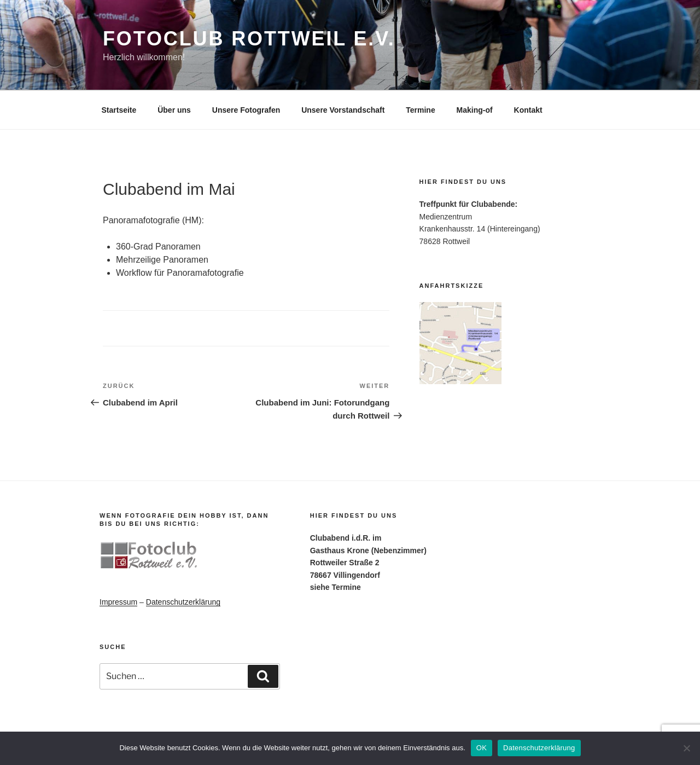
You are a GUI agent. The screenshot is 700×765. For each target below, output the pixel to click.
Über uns (174, 110)
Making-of (475, 110)
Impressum (118, 602)
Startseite (119, 110)
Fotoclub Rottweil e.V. (249, 39)
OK (482, 748)
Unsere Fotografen (246, 110)
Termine (420, 110)
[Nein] (686, 748)
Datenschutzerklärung (183, 602)
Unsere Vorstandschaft (343, 110)
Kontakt (528, 110)
